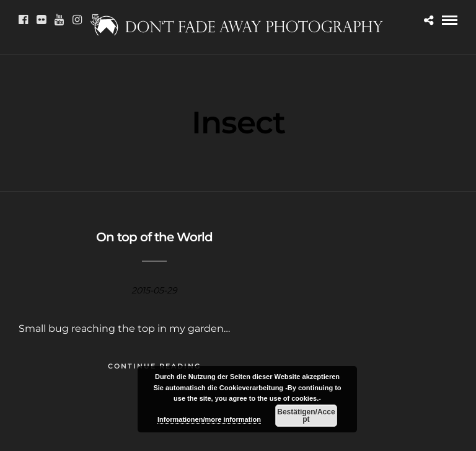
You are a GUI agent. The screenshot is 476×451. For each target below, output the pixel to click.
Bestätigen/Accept (306, 416)
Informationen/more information (209, 419)
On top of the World (154, 237)
